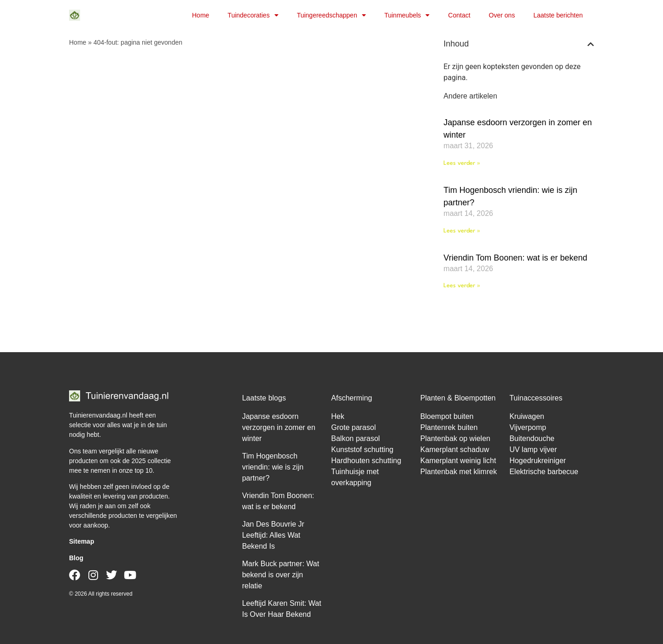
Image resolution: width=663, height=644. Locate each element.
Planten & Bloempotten (458, 398)
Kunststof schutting (362, 450)
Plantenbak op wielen (455, 438)
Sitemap (81, 541)
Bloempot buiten (447, 416)
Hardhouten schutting (366, 461)
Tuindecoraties (253, 15)
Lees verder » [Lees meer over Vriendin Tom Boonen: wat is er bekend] (462, 286)
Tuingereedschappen (331, 15)
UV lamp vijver (533, 450)
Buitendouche (532, 438)
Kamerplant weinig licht (458, 461)
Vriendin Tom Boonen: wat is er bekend (515, 258)
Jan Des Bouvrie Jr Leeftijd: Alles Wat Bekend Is (273, 535)
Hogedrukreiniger (538, 461)
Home (201, 15)
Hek (337, 416)
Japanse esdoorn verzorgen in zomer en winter (279, 427)
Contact (459, 15)
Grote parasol (353, 427)
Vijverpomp (528, 427)
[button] (591, 44)
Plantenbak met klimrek (459, 472)
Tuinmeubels (407, 15)
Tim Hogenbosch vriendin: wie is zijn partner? (273, 467)
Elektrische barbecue (544, 472)
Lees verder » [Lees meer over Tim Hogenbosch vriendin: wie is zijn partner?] (462, 231)
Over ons (502, 15)
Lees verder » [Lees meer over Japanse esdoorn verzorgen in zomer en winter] (462, 163)
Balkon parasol (355, 438)
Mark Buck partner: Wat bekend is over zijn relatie (281, 575)
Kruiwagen (527, 416)
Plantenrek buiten (449, 427)
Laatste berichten (558, 15)
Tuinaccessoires (536, 398)
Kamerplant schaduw (455, 450)
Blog (76, 558)
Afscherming (352, 398)
